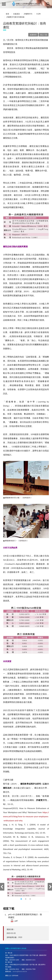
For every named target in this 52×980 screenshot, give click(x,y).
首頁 (7, 14)
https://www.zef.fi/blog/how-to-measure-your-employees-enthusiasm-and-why (26, 816)
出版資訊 (16, 14)
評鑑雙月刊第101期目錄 (15, 17)
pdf (16, 921)
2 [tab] (26, 899)
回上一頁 (44, 35)
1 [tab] (22, 899)
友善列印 (33, 35)
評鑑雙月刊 (28, 14)
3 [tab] (30, 899)
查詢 (48, 4)
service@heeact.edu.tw (20, 971)
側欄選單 (4, 4)
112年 (39, 14)
